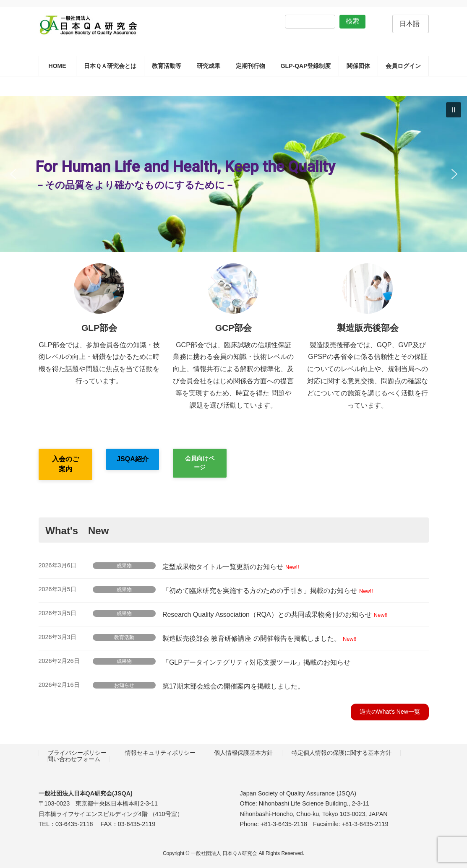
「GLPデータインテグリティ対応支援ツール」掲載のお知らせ (256, 662)
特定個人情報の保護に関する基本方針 (342, 753)
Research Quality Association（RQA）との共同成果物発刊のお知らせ (267, 615)
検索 (352, 21)
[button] (454, 110)
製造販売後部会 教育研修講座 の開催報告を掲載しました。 (252, 638)
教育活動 (124, 637)
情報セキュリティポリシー (160, 753)
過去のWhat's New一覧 (390, 712)
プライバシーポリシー (77, 753)
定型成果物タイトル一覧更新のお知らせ (223, 567)
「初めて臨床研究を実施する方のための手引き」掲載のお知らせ (260, 591)
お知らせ (124, 685)
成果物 (124, 566)
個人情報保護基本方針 (243, 753)
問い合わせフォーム (74, 759)
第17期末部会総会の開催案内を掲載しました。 (233, 686)
